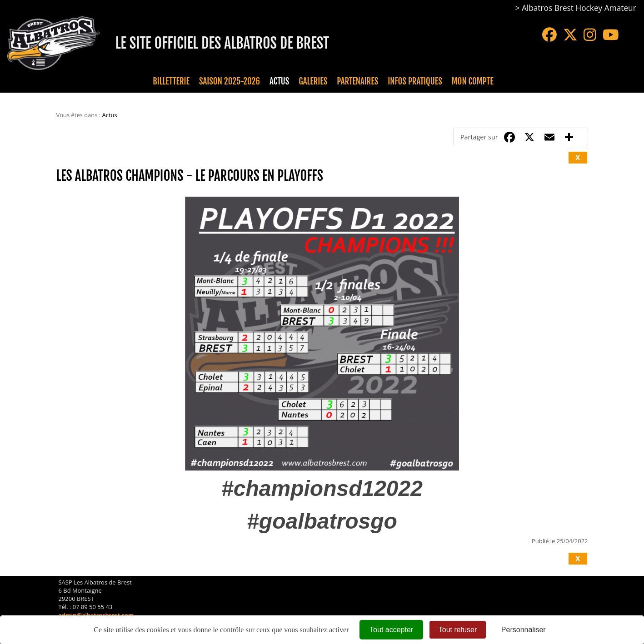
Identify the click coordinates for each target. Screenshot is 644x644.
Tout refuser (458, 630)
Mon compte (473, 81)
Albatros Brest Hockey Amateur (579, 8)
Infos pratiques (415, 81)
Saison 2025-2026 (230, 81)
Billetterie (171, 81)
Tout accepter (391, 630)
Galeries (313, 81)
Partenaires (357, 81)
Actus (279, 81)
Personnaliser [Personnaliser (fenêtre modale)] (524, 630)
